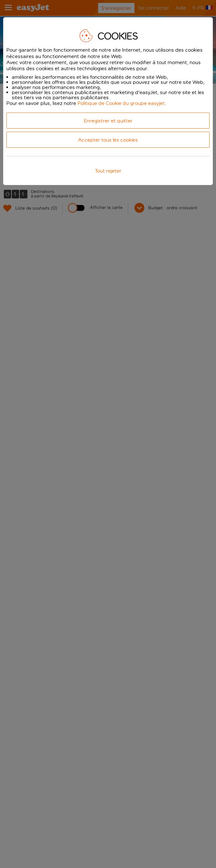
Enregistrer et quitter (108, 121)
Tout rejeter (108, 171)
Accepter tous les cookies (108, 140)
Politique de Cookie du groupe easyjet (121, 103)
